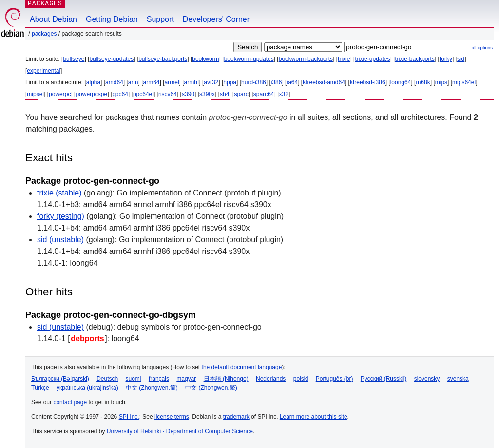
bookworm (205, 59)
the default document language (242, 367)
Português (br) (335, 379)
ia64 (292, 82)
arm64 (152, 82)
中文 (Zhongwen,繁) (211, 388)
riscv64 (168, 94)
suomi (134, 379)
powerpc (60, 94)
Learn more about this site (314, 417)
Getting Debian (112, 19)
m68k (423, 82)
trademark (236, 417)
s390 (188, 94)
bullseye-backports (163, 59)
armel (172, 82)
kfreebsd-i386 (368, 82)
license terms (172, 417)
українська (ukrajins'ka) (87, 388)
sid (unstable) (60, 240)
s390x (207, 94)
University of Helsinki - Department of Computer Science (180, 431)
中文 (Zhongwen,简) (152, 388)
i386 (277, 82)
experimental (44, 71)
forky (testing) (61, 216)
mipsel (35, 94)
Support (160, 19)
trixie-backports (415, 59)
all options (482, 48)
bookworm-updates (249, 59)
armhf (192, 82)
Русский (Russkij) (384, 379)
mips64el (464, 82)
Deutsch (107, 379)
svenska (458, 379)
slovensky (427, 379)
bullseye (74, 59)
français (159, 379)
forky (446, 59)
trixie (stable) (59, 193)
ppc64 (120, 94)
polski (301, 379)
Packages (44, 34)
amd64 (114, 82)
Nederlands (271, 379)
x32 (284, 94)
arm (133, 82)
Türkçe (40, 388)
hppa (230, 82)
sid (461, 59)
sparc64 (264, 94)
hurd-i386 (254, 82)
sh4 (224, 94)
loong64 (401, 82)
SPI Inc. (129, 417)
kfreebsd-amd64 (324, 82)
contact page (70, 402)
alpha (93, 82)
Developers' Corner (216, 19)
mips (441, 82)
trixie (344, 59)
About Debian (53, 19)
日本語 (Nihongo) (226, 379)
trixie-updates (372, 59)
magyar (186, 379)
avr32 (211, 82)
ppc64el (143, 94)
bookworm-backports (306, 59)
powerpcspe (91, 94)
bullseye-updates (111, 59)
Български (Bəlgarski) (60, 379)
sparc (241, 94)
